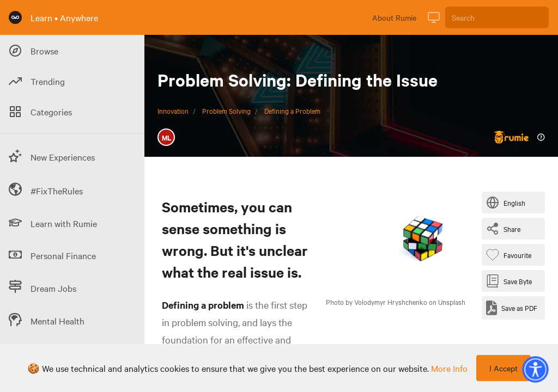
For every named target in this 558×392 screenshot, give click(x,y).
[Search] (497, 17)
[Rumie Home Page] (15, 17)
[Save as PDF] (512, 308)
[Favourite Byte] (511, 255)
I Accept (504, 368)
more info (449, 368)
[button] (535, 369)
